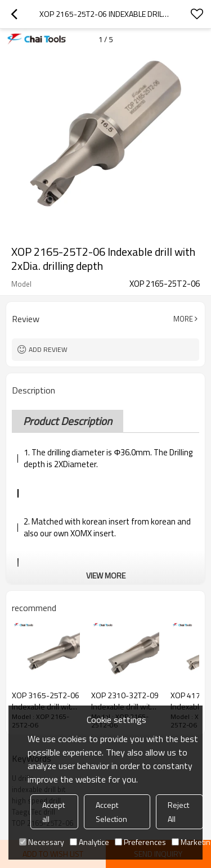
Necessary (42, 842)
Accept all (53, 812)
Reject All (178, 812)
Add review (48, 349)
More (183, 319)
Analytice (89, 842)
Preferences (140, 842)
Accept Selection (111, 812)
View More (106, 575)
